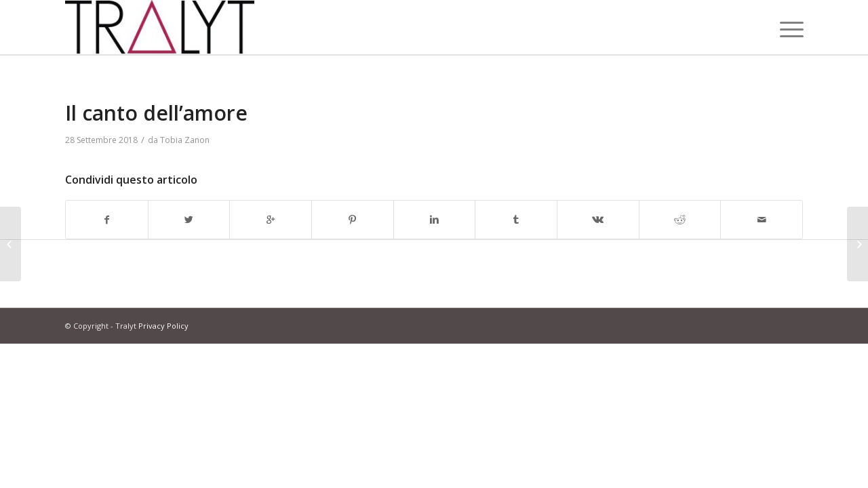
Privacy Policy (163, 326)
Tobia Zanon (185, 140)
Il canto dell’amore (156, 113)
